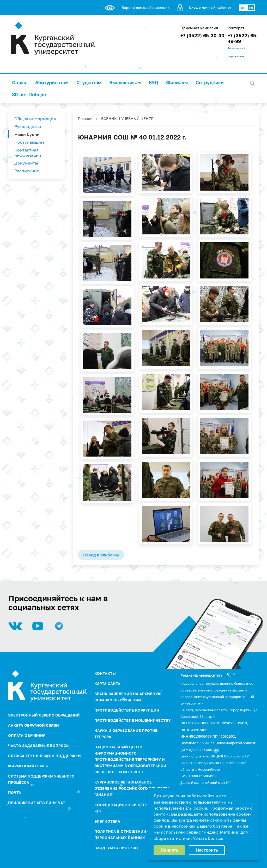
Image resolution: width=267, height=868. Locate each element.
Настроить (207, 850)
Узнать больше (208, 838)
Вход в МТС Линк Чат (116, 848)
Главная (85, 119)
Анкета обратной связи (34, 725)
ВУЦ (153, 82)
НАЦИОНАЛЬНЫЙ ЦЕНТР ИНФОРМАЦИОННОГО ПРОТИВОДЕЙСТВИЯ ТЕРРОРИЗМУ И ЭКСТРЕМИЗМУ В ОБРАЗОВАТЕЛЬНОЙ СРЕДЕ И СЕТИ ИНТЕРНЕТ (130, 759)
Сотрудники (210, 82)
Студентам (89, 82)
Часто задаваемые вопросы (39, 746)
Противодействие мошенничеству (133, 720)
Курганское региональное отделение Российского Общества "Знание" (132, 788)
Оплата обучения (27, 735)
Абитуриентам (52, 82)
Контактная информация (28, 153)
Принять (169, 850)
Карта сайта (107, 684)
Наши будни (27, 134)
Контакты (105, 673)
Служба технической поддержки (44, 756)
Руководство (28, 126)
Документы (26, 163)
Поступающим (29, 142)
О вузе (20, 82)
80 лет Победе (29, 94)
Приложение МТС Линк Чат (37, 803)
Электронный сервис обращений (44, 715)
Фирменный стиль (28, 766)
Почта (15, 793)
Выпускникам (125, 82)
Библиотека (107, 821)
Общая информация (35, 119)
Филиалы (177, 82)
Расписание (27, 171)
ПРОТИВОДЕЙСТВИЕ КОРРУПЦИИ (127, 710)
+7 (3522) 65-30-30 (202, 35)
